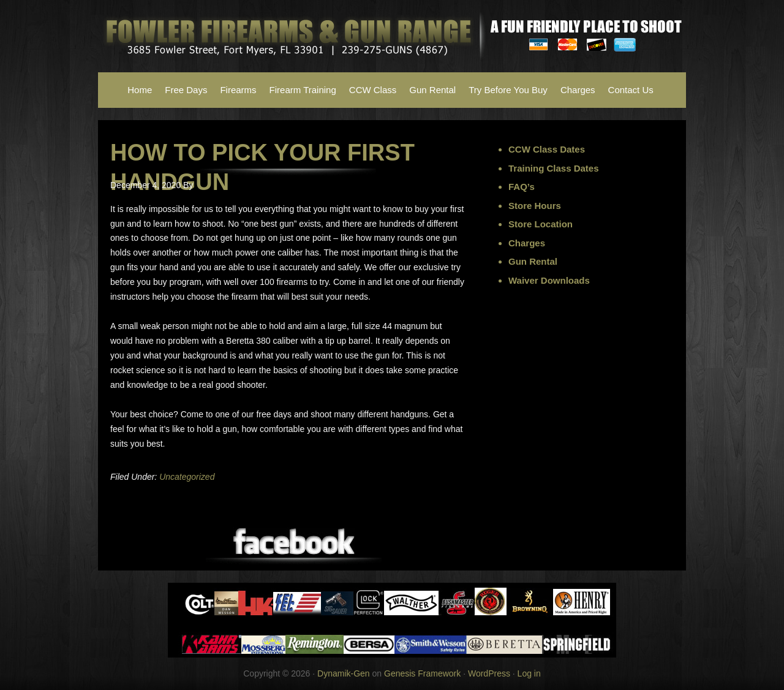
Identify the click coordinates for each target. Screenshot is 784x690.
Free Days (186, 90)
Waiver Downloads (549, 280)
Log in (529, 673)
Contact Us (631, 90)
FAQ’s (522, 187)
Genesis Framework (422, 673)
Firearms (238, 90)
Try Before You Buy (508, 90)
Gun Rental (432, 90)
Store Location (541, 224)
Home (140, 90)
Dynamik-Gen (344, 673)
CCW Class (373, 90)
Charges (578, 90)
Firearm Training (303, 90)
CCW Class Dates (547, 149)
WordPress (489, 673)
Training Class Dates (554, 168)
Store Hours (535, 206)
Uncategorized (187, 477)
